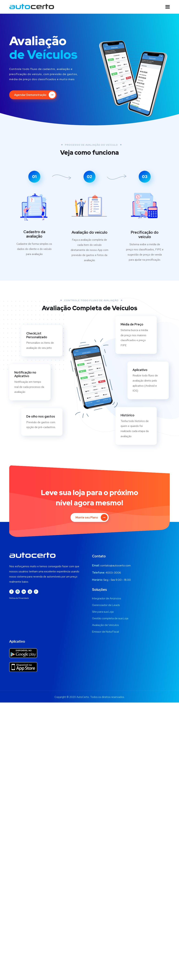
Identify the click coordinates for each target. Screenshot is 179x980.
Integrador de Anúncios (106, 592)
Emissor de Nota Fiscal (105, 625)
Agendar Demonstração (35, 95)
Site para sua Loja (103, 605)
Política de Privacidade (19, 592)
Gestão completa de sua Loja (110, 612)
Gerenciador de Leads (106, 599)
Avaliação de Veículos (105, 619)
